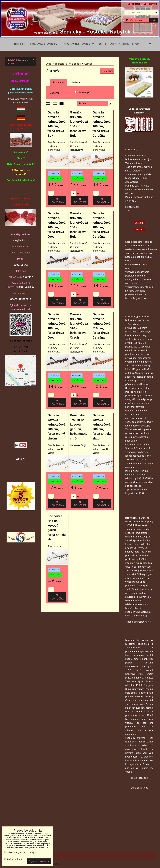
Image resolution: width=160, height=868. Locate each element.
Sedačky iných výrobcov (79, 44)
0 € (154, 20)
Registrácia (151, 4)
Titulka (20, 44)
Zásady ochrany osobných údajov (20, 852)
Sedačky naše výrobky (45, 44)
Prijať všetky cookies (39, 861)
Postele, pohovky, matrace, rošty (120, 44)
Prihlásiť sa (134, 4)
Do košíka (57, 201)
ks (52, 193)
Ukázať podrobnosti (14, 859)
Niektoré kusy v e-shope (21, 62)
